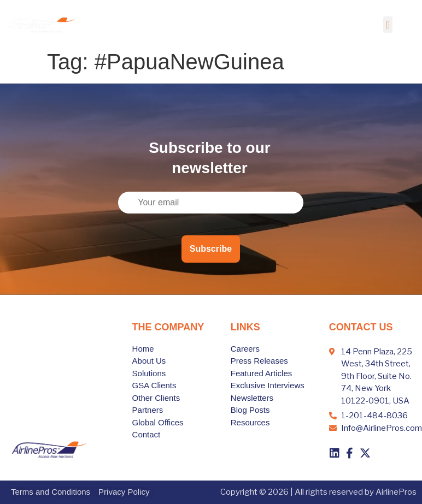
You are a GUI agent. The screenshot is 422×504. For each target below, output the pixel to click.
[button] (388, 25)
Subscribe (211, 249)
